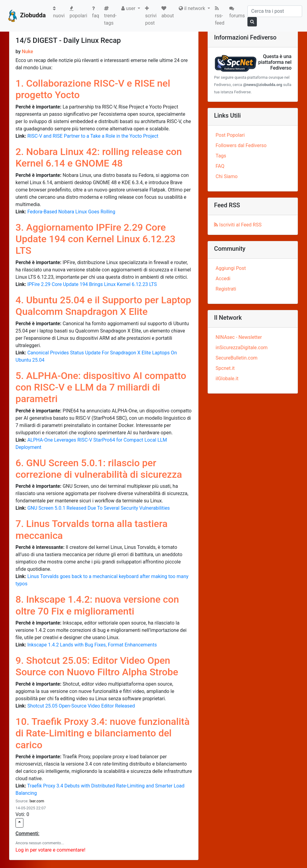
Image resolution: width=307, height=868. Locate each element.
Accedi (223, 279)
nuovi (60, 12)
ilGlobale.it (227, 379)
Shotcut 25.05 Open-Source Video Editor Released (81, 706)
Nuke (28, 52)
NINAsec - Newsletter (239, 337)
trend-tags (110, 16)
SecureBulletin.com (236, 358)
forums (237, 12)
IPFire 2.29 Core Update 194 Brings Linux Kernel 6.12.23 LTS (92, 284)
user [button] (129, 8)
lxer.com (37, 801)
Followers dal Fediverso (241, 145)
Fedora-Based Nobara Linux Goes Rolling (71, 212)
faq (96, 12)
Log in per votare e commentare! (50, 850)
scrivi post (151, 16)
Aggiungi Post (231, 268)
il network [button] (193, 8)
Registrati (226, 289)
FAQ (220, 166)
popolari (78, 12)
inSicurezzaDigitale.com (241, 348)
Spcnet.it (225, 368)
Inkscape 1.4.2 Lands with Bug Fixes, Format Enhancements (92, 645)
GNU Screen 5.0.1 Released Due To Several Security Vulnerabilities (99, 508)
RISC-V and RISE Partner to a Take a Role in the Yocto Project (93, 136)
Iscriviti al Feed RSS (238, 225)
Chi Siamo (226, 176)
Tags (221, 156)
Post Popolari (230, 135)
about (168, 12)
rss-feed (220, 16)
